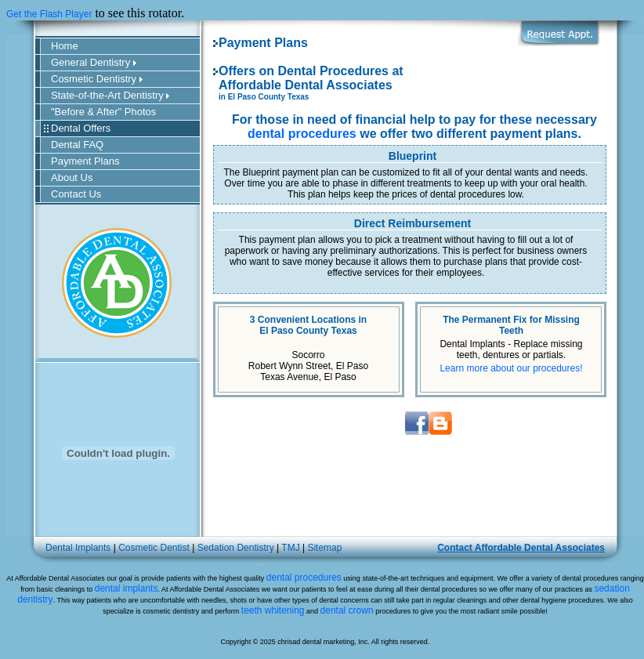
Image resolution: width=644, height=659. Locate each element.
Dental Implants (78, 548)
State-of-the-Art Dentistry (110, 95)
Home (65, 46)
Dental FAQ (77, 145)
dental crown (347, 610)
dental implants (127, 588)
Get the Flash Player (49, 14)
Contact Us (76, 194)
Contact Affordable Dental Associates (521, 548)
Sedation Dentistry (236, 548)
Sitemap (324, 548)
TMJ (290, 548)
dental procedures (302, 134)
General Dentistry (94, 62)
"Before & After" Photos (103, 112)
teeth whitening (273, 610)
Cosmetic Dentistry (97, 79)
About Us (72, 177)
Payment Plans (85, 161)
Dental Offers (81, 128)
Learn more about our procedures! (511, 368)
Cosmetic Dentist (154, 548)
